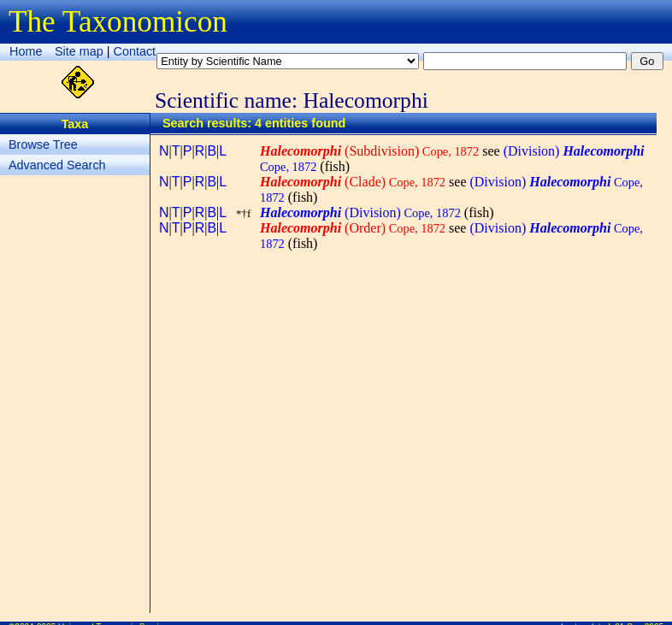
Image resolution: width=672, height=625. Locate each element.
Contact (135, 51)
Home (26, 51)
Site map (79, 51)
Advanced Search (57, 165)
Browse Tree (43, 144)
